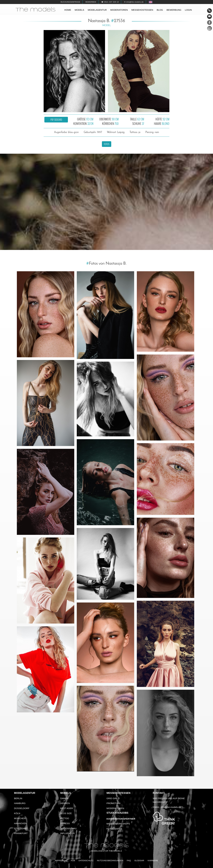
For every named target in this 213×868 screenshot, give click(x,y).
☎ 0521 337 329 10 (110, 2)
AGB (73, 861)
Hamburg (20, 803)
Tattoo (65, 818)
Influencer (68, 833)
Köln (17, 813)
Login (188, 10)
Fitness (65, 823)
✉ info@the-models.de (134, 2)
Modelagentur (97, 10)
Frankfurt (21, 833)
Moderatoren (119, 10)
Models (79, 10)
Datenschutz (86, 861)
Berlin (18, 798)
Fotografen (114, 829)
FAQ (129, 861)
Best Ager (67, 808)
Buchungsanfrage (70, 2)
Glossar (139, 861)
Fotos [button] (107, 144)
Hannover (20, 823)
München (20, 818)
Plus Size (66, 813)
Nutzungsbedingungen (110, 861)
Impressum (61, 861)
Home (68, 10)
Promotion (113, 803)
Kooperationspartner (121, 819)
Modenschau (68, 828)
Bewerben (91, 2)
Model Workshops (118, 824)
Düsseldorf (22, 808)
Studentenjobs (117, 813)
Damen (64, 798)
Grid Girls (113, 798)
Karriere (153, 861)
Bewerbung (174, 10)
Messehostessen (142, 10)
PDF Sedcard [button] (56, 120)
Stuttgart (21, 828)
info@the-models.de (171, 807)
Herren (65, 803)
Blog (160, 10)
